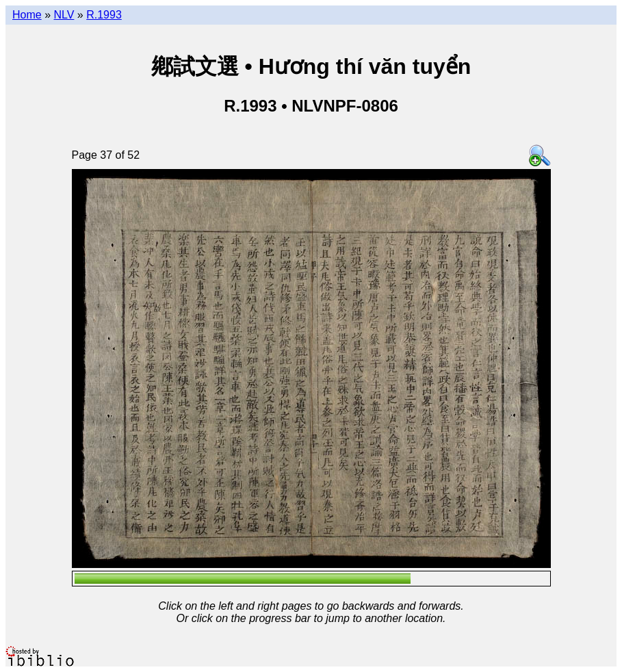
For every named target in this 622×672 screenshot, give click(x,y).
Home (27, 15)
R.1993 (104, 15)
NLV (64, 15)
